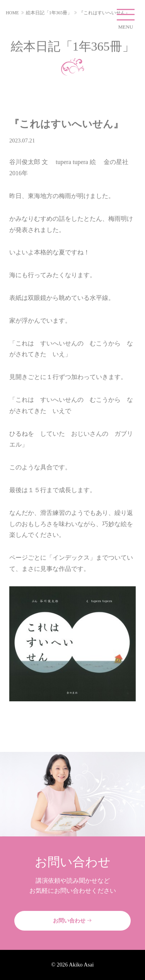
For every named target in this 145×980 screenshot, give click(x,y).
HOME (12, 13)
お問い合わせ (73, 921)
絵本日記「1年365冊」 (49, 13)
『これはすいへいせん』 (104, 13)
